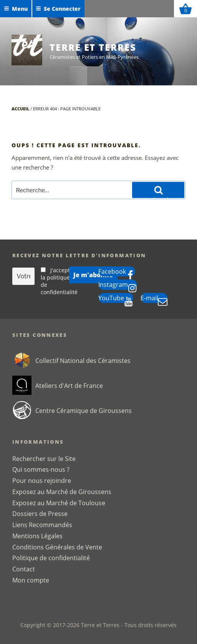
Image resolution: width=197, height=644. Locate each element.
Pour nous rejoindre (42, 481)
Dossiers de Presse (40, 514)
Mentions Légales (37, 536)
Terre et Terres (93, 47)
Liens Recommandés (42, 525)
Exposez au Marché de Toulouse (59, 503)
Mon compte (31, 580)
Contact (24, 569)
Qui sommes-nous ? (41, 469)
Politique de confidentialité (51, 558)
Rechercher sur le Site (44, 459)
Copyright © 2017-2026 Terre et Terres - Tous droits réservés (98, 625)
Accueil (20, 109)
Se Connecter (58, 9)
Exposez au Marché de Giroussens (62, 492)
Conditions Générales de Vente (57, 547)
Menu (16, 9)
